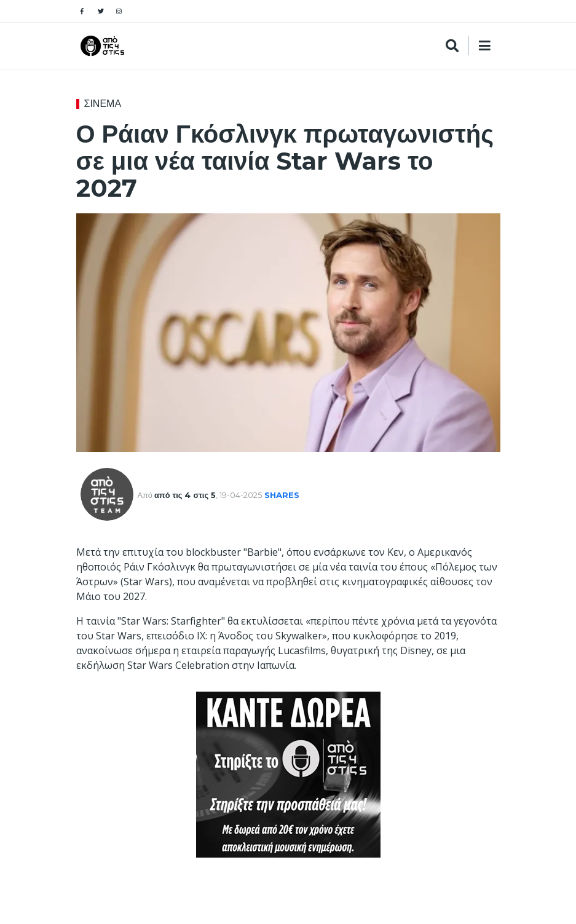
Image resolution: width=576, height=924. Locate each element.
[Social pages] (82, 11)
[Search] (457, 45)
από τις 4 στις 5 (185, 495)
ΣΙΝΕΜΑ (103, 104)
